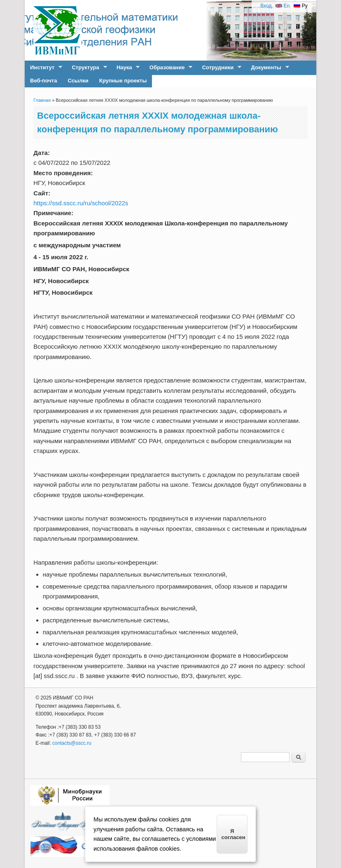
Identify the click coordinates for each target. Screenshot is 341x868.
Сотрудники (219, 68)
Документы (267, 68)
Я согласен (234, 834)
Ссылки (78, 81)
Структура (86, 68)
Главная (42, 100)
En (283, 6)
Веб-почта (43, 81)
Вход (266, 6)
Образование (168, 68)
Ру (300, 6)
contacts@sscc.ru (72, 743)
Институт (43, 68)
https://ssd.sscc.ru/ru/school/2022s (81, 203)
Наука (125, 68)
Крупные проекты (123, 81)
